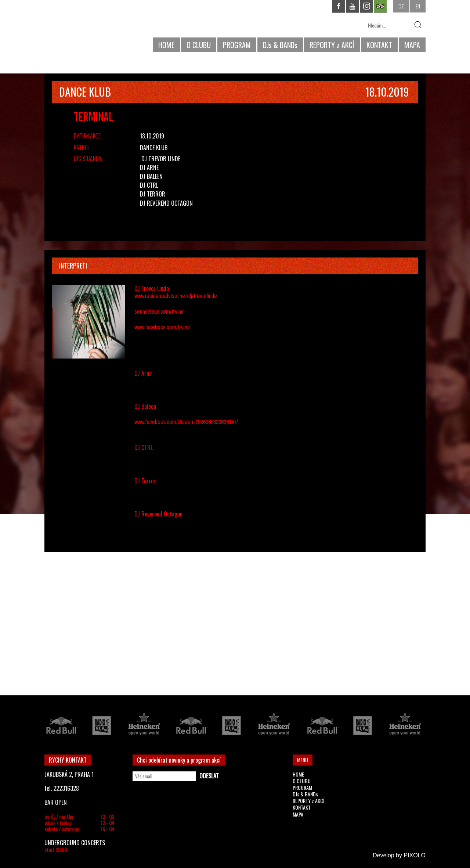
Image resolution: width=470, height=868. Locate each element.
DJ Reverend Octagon (166, 203)
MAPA (412, 45)
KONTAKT (379, 45)
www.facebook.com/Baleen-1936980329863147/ (186, 422)
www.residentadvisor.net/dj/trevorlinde (176, 296)
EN (418, 6)
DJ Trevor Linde (161, 159)
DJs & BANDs (280, 45)
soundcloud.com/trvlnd (159, 311)
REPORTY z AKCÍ (332, 45)
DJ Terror (153, 194)
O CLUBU (199, 45)
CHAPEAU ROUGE (84, 29)
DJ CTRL (149, 185)
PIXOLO (415, 855)
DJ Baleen (151, 176)
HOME (166, 45)
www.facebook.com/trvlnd (162, 327)
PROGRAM (237, 45)
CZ (401, 6)
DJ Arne (149, 168)
